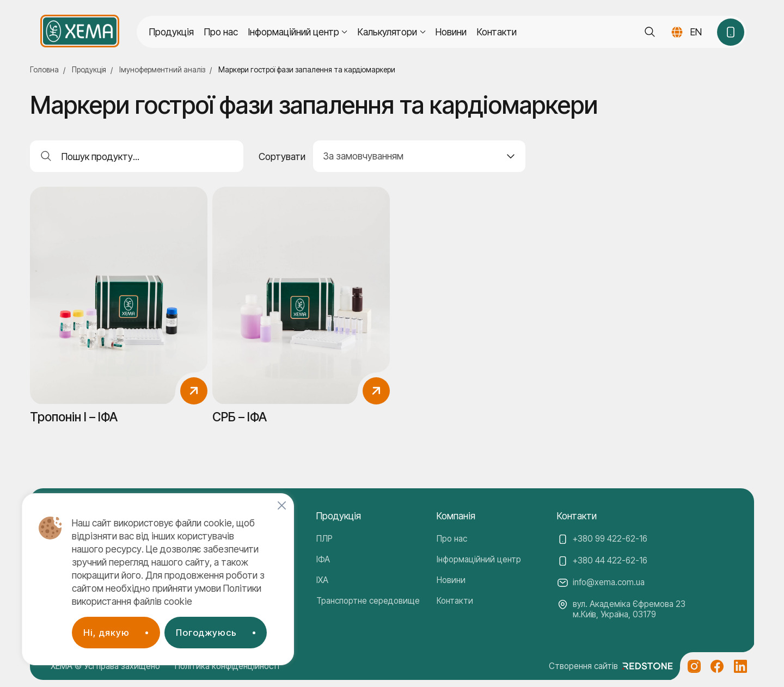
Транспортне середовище (368, 601)
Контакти (497, 32)
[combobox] (419, 156)
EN (696, 32)
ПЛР (324, 539)
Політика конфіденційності (227, 666)
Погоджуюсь (206, 633)
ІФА (323, 559)
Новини (451, 32)
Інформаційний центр (479, 559)
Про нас (221, 32)
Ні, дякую (106, 633)
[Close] (282, 505)
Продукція (171, 32)
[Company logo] (80, 31)
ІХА (322, 580)
